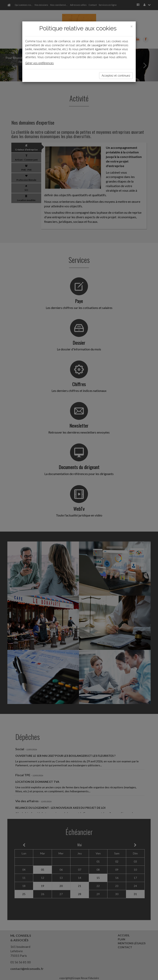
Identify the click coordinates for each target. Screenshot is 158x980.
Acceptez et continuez (116, 75)
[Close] (132, 26)
